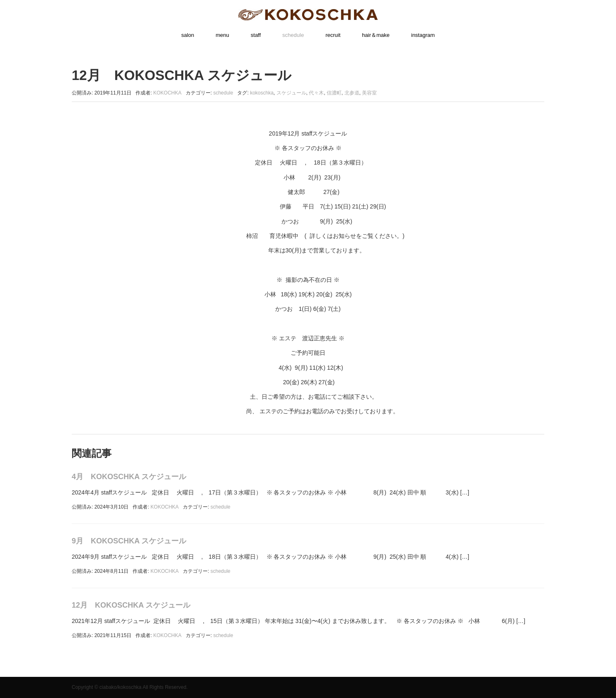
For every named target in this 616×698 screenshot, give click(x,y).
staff (256, 35)
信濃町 (334, 93)
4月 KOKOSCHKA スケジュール (129, 477)
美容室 (369, 93)
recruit (333, 35)
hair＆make (376, 35)
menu (222, 35)
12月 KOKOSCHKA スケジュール (131, 605)
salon (188, 35)
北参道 (352, 93)
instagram (423, 35)
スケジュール (291, 93)
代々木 (316, 93)
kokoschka (262, 93)
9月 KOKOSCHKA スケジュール (129, 541)
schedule (293, 35)
